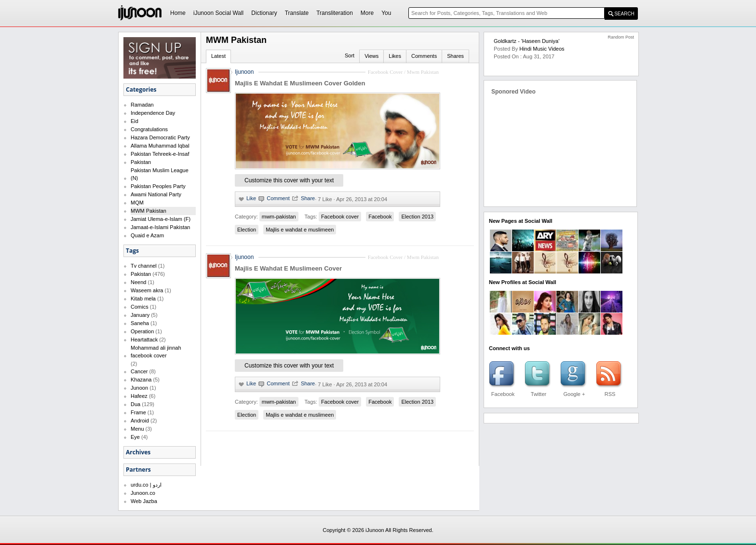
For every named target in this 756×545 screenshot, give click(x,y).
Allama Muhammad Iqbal (160, 146)
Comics (140, 307)
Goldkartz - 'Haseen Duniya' (526, 41)
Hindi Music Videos (542, 49)
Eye (135, 437)
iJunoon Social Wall (218, 13)
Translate (297, 13)
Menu (137, 429)
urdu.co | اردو (146, 485)
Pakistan (141, 162)
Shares (455, 56)
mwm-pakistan (279, 217)
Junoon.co (143, 493)
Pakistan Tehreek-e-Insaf (160, 154)
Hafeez (139, 396)
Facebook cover (340, 217)
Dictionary (264, 13)
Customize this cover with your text (289, 180)
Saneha (140, 323)
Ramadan (142, 105)
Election (247, 230)
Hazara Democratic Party (160, 137)
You (386, 13)
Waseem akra (147, 290)
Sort (350, 55)
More (367, 13)
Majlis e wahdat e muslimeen (300, 230)
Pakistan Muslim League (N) (160, 174)
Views (371, 56)
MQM (137, 203)
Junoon (139, 388)
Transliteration (335, 13)
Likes (395, 56)
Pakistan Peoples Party (158, 186)
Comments (424, 56)
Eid (135, 121)
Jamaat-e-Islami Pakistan (161, 227)
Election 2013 (417, 217)
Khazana (141, 380)
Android (140, 421)
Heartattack (144, 340)
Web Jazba (144, 501)
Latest (218, 56)
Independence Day (153, 113)
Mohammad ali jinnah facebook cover (156, 352)
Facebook (380, 217)
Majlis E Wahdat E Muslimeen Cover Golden (300, 83)
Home (178, 13)
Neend (138, 282)
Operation (142, 331)
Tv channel (144, 266)
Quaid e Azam (147, 235)
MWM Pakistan (148, 211)
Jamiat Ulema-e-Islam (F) (161, 219)
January (140, 315)
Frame (138, 412)
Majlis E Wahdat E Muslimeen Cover (288, 268)
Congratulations (149, 129)
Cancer (139, 371)
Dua (135, 404)
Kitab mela (143, 299)
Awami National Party (156, 194)
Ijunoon (244, 72)
